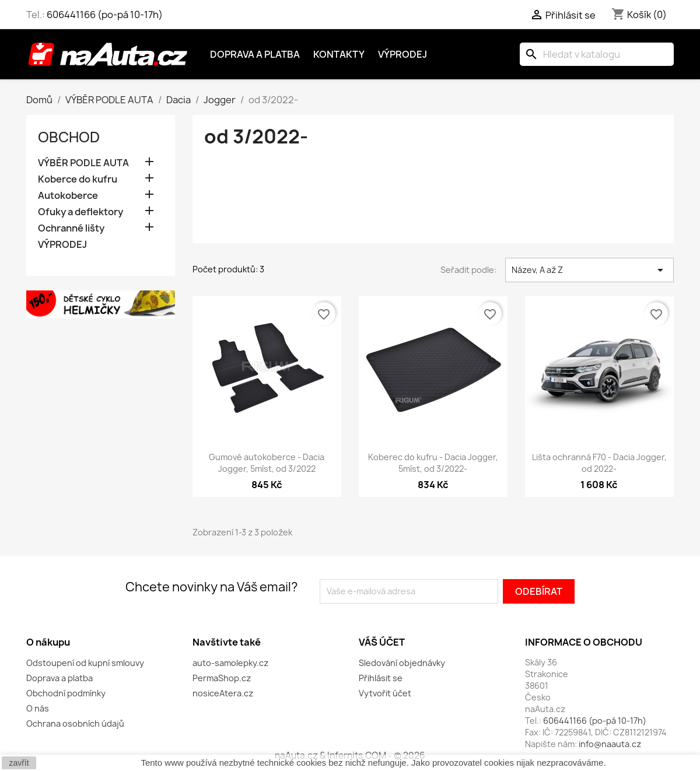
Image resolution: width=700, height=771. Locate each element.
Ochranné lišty (71, 228)
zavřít (19, 763)
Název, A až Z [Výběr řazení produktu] (589, 270)
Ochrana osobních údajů (75, 723)
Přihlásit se (381, 678)
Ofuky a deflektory (80, 212)
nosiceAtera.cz (223, 693)
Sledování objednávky (402, 663)
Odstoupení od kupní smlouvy (85, 663)
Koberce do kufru (78, 179)
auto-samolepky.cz (230, 663)
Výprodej (402, 54)
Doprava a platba (255, 54)
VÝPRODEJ (62, 245)
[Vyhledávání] (597, 54)
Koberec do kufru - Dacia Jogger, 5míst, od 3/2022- (433, 463)
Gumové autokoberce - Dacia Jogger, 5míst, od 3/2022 (267, 463)
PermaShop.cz (222, 678)
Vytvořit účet (385, 693)
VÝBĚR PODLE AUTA (83, 163)
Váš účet (382, 642)
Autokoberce (68, 196)
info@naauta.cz (610, 744)
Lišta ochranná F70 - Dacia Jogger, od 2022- (599, 463)
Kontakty (339, 54)
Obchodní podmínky (66, 693)
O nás (38, 708)
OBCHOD (69, 137)
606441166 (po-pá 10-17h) (105, 15)
